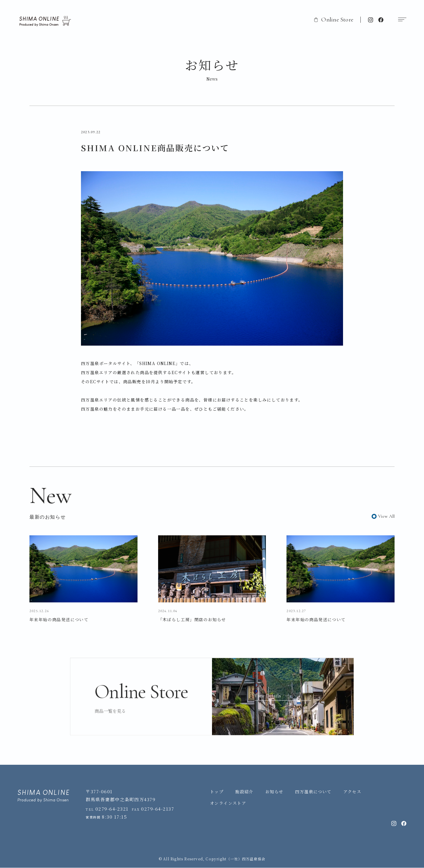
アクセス (352, 792)
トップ (217, 792)
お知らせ (274, 792)
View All (386, 516)
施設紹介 (244, 792)
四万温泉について (313, 792)
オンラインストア (228, 803)
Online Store (334, 20)
